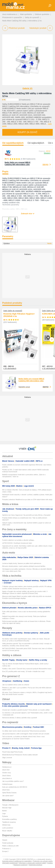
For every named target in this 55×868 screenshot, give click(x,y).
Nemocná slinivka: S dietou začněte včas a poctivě (20, 718)
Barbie (4, 811)
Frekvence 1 (7, 849)
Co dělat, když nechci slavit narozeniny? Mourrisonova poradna (24, 731)
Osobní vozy (7, 773)
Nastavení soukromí (21, 865)
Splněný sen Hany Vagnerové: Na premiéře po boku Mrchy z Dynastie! (26, 515)
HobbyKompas (7, 784)
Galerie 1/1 (28, 88)
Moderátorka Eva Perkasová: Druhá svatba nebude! (20, 755)
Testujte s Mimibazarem (10, 805)
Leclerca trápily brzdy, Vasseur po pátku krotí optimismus (22, 563)
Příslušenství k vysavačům (12, 17)
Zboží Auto (6, 790)
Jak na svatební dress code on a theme (16, 685)
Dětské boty (6, 825)
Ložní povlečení (8, 828)
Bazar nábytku (7, 831)
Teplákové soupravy (9, 822)
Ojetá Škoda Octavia (9, 793)
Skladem (47, 153)
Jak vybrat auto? (8, 796)
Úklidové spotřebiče (42, 14)
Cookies (50, 863)
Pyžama (5, 816)
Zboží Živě (6, 770)
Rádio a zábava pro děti (10, 846)
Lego (4, 813)
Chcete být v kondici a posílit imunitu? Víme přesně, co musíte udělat (26, 710)
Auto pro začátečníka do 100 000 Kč (15, 787)
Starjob (5, 840)
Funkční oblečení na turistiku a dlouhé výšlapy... (19, 540)
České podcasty (8, 843)
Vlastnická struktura (35, 865)
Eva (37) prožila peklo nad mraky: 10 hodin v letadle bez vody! (24, 671)
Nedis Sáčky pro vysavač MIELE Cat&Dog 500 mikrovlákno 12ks (17, 164)
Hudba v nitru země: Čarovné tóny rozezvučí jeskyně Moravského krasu (27, 669)
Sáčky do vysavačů (32, 17)
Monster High (7, 808)
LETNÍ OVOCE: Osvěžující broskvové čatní (17, 543)
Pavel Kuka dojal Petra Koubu (12, 752)
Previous (3, 340)
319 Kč (45, 165)
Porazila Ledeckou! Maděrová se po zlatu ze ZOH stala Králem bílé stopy (27, 500)
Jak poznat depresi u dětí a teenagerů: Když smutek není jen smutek (26, 734)
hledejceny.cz (7, 767)
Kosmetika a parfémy (9, 819)
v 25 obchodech (10, 368)
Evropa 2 (5, 851)
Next (52, 340)
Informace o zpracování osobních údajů (32, 863)
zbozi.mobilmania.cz (10, 14)
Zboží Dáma (6, 776)
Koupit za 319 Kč (27, 132)
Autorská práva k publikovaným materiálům (17, 861)
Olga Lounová (7, 758)
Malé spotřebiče (26, 14)
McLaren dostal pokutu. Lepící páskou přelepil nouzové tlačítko (24, 566)
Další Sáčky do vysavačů (13, 311)
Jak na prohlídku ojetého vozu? (13, 781)
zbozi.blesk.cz (7, 778)
